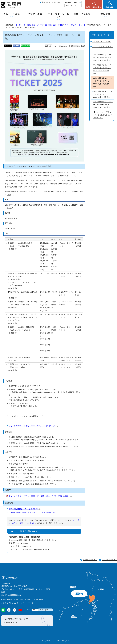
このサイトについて (11, 603)
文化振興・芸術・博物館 (54, 25)
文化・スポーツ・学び (58, 16)
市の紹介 (40, 599)
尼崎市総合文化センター (25, 509)
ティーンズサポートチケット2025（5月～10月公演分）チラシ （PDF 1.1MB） (40, 496)
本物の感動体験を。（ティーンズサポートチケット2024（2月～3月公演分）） (103, 94)
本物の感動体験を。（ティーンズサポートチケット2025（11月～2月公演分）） (103, 69)
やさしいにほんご (73, 5)
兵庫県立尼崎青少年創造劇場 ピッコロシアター (34, 512)
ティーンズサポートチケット (75, 25)
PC (34, 610)
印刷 (47, 46)
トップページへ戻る (109, 560)
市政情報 (105, 14)
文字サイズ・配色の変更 (51, 2)
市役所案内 (7, 599)
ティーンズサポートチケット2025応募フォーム (34, 426)
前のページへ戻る (90, 560)
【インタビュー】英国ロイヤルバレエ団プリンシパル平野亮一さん (103, 115)
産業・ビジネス (82, 14)
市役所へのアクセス (24, 599)
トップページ (21, 25)
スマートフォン (46, 610)
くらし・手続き (12, 14)
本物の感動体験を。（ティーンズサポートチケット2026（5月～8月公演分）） (103, 57)
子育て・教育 (35, 14)
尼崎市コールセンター (17, 619)
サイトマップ (28, 603)
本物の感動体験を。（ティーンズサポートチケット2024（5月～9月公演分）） (103, 105)
